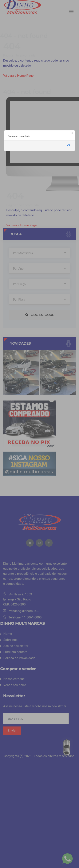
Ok (69, 146)
